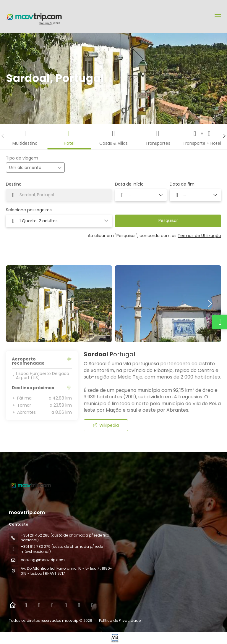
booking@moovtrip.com (43, 560)
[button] (3, 136)
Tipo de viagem (22, 158)
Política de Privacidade (120, 620)
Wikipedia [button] (106, 425)
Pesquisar (168, 220)
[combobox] (59, 195)
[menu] (218, 16)
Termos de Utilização (199, 236)
